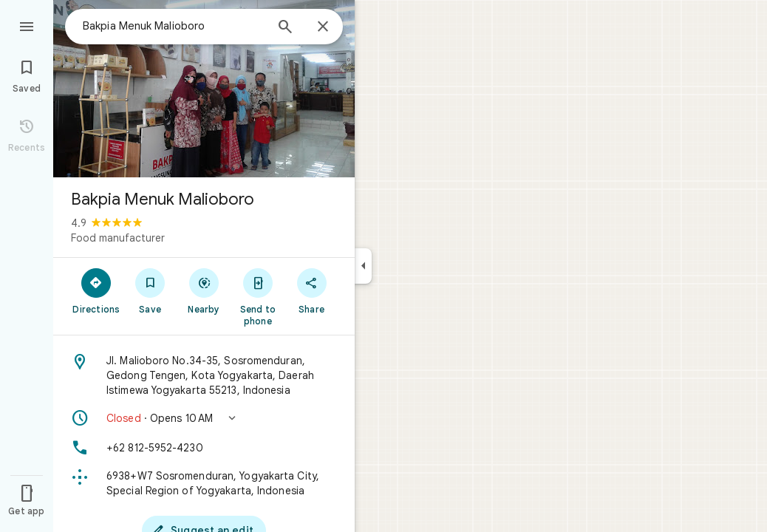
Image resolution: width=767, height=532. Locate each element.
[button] (204, 418)
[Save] (150, 290)
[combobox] (174, 26)
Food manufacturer (118, 238)
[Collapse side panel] (363, 266)
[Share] (311, 290)
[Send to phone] (258, 296)
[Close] (323, 27)
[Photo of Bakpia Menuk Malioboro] (204, 89)
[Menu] (27, 25)
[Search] (285, 28)
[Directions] (96, 290)
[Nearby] (204, 290)
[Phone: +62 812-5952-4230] (204, 448)
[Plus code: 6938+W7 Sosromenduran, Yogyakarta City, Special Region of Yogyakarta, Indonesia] (204, 483)
